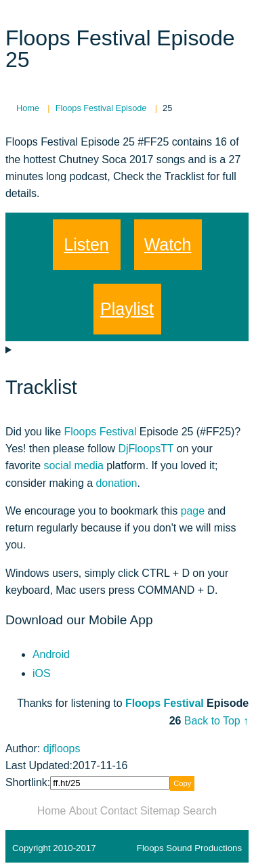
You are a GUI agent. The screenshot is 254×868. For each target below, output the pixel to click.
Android (51, 654)
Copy (182, 783)
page (193, 511)
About (83, 811)
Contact (119, 811)
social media (73, 465)
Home (52, 811)
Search (200, 811)
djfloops (62, 748)
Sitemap (160, 811)
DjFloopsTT (146, 449)
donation (116, 483)
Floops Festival (101, 432)
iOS (42, 673)
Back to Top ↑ (216, 721)
